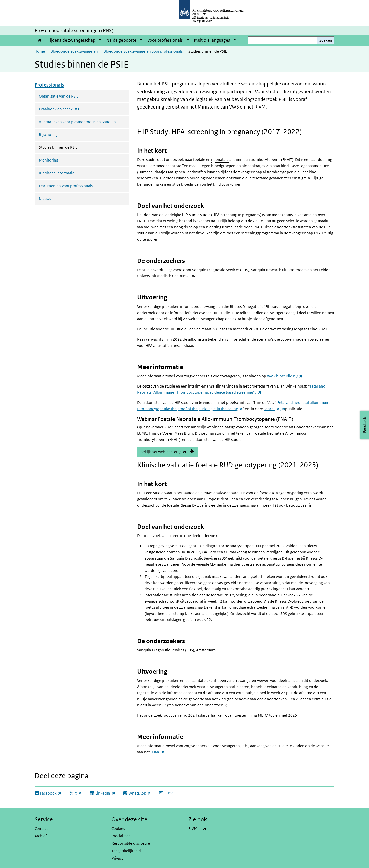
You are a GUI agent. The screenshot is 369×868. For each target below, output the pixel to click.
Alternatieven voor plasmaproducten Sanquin (77, 122)
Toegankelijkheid (126, 851)
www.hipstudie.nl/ (285, 376)
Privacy (117, 858)
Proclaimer (121, 836)
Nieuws (45, 199)
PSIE (166, 84)
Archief (41, 836)
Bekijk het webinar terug (169, 452)
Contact (41, 828)
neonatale (220, 160)
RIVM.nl (209, 829)
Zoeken (326, 40)
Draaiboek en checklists (59, 109)
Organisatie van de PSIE (59, 96)
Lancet (272, 409)
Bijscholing (48, 135)
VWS (234, 107)
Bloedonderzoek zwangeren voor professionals (143, 51)
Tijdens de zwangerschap (71, 40)
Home (40, 40)
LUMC (158, 752)
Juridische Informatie (57, 173)
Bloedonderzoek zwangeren (74, 51)
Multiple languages (212, 40)
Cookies (118, 828)
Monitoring (49, 160)
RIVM (260, 107)
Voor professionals (165, 40)
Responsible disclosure (131, 843)
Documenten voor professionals (66, 186)
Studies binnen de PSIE (72, 147)
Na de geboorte (121, 40)
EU (147, 546)
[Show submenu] (100, 40)
